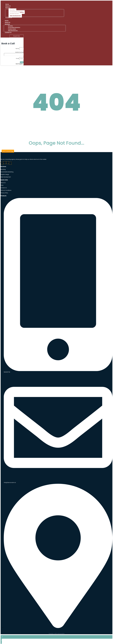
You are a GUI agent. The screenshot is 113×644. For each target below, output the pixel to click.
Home (7, 21)
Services (8, 8)
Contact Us (9, 18)
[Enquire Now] (17, 36)
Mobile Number (19, 52)
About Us (8, 23)
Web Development (15, 16)
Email (18, 59)
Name (17, 49)
